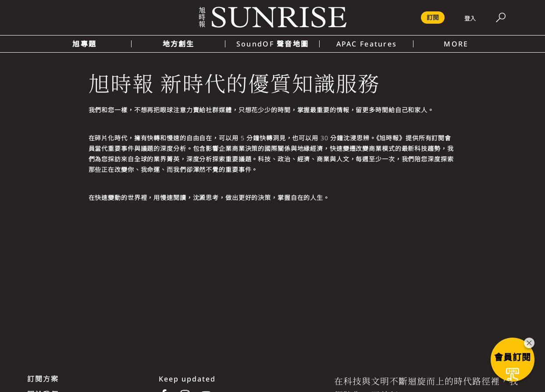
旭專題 (84, 44)
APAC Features (367, 44)
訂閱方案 (43, 379)
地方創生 (179, 44)
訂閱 (433, 17)
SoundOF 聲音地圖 (272, 44)
